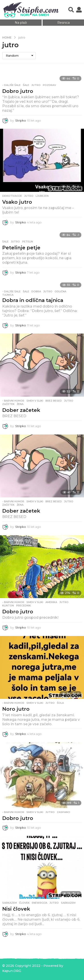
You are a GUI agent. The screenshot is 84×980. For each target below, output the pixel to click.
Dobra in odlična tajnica (33, 300)
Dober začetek (21, 410)
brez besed (54, 401)
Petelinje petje (21, 248)
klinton (8, 606)
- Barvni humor (13, 401)
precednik (24, 606)
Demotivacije (12, 196)
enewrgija (40, 903)
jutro (36, 85)
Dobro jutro (18, 91)
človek (24, 903)
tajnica (8, 295)
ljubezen (42, 196)
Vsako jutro (17, 202)
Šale (26, 85)
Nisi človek (16, 909)
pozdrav (49, 85)
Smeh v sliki (35, 401)
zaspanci (64, 812)
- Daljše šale (11, 85)
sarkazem (68, 903)
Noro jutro (16, 709)
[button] (71, 10)
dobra (36, 291)
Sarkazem (10, 903)
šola (60, 703)
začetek (8, 404)
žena (20, 404)
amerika (51, 602)
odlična (60, 291)
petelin (28, 242)
